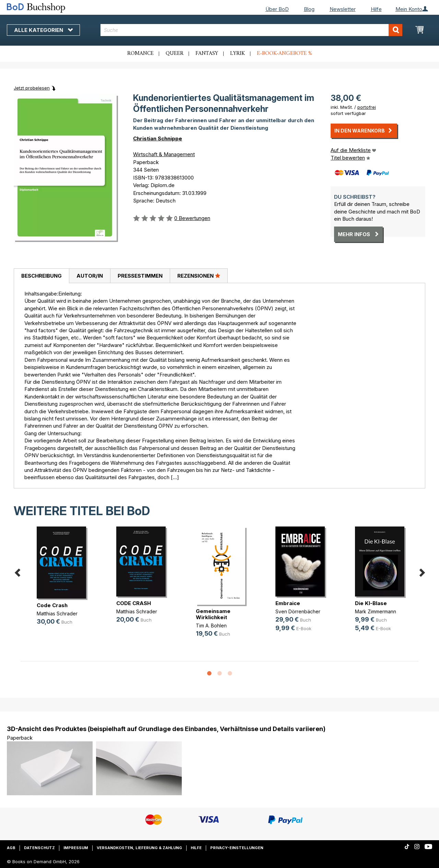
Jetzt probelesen (32, 88)
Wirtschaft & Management (164, 154)
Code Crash (52, 605)
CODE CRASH (134, 603)
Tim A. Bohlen (211, 626)
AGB (11, 848)
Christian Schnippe (158, 138)
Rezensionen (199, 276)
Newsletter (343, 9)
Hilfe (376, 9)
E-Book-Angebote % (284, 54)
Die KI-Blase (371, 603)
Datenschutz (39, 848)
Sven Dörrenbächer (298, 611)
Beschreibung (41, 276)
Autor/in (90, 276)
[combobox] (251, 30)
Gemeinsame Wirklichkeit (213, 614)
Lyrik (238, 54)
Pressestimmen (140, 276)
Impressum (76, 848)
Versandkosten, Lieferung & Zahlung (139, 848)
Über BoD (277, 9)
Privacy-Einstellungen (237, 848)
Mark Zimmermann (376, 611)
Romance (140, 54)
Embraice (288, 603)
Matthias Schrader (57, 614)
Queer (175, 54)
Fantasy (207, 54)
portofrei (367, 107)
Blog (309, 9)
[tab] (41, 276)
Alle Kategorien (43, 30)
